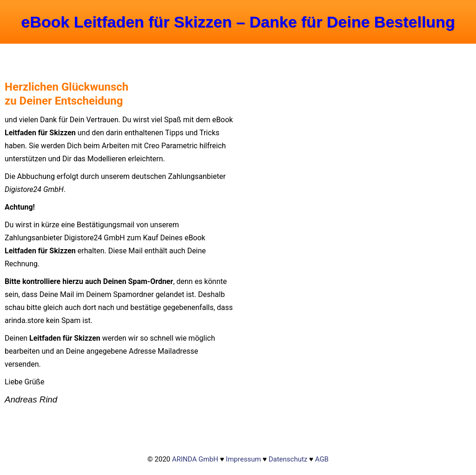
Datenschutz (288, 459)
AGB (322, 459)
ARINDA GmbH (195, 459)
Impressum (243, 459)
